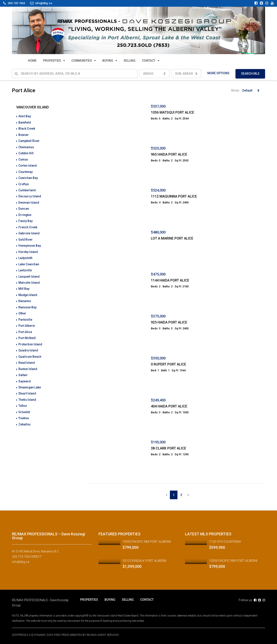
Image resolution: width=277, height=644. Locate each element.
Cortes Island (28, 165)
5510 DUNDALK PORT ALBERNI (144, 561)
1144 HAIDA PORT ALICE (170, 280)
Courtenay (26, 171)
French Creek (28, 225)
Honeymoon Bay (30, 243)
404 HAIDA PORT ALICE (169, 406)
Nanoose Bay (28, 304)
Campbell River (29, 140)
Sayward (25, 377)
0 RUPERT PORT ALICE (168, 364)
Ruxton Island (28, 365)
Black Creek (27, 128)
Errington (25, 213)
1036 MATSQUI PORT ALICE (172, 112)
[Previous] (167, 495)
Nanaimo (25, 298)
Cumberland (27, 189)
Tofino (23, 401)
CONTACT (149, 61)
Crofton (24, 183)
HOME (32, 61)
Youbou (24, 413)
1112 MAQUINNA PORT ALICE (174, 196)
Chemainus (26, 147)
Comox (23, 159)
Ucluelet (24, 407)
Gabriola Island (29, 231)
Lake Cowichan (29, 262)
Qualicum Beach (30, 353)
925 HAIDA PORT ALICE (169, 322)
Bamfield (25, 122)
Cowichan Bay (28, 177)
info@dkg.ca (21, 562)
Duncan (24, 207)
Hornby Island (28, 250)
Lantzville (25, 268)
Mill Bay (24, 286)
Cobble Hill (26, 153)
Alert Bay (25, 116)
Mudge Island (28, 292)
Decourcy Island (30, 195)
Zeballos (25, 419)
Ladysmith (26, 256)
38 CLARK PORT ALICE (168, 448)
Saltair (23, 371)
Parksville (25, 316)
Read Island (27, 359)
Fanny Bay (26, 219)
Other (22, 310)
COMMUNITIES (82, 61)
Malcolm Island (29, 280)
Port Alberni (27, 322)
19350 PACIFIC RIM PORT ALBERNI (147, 542)
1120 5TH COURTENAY (225, 542)
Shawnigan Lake (30, 383)
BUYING (108, 61)
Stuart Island (27, 389)
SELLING (130, 61)
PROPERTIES (52, 61)
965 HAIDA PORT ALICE (169, 154)
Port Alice (25, 328)
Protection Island (31, 340)
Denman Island (29, 201)
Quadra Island (28, 346)
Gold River (26, 237)
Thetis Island (27, 395)
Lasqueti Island (29, 274)
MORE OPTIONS (218, 73)
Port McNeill (27, 334)
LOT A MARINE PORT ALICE (172, 238)
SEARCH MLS (250, 74)
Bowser (24, 134)
